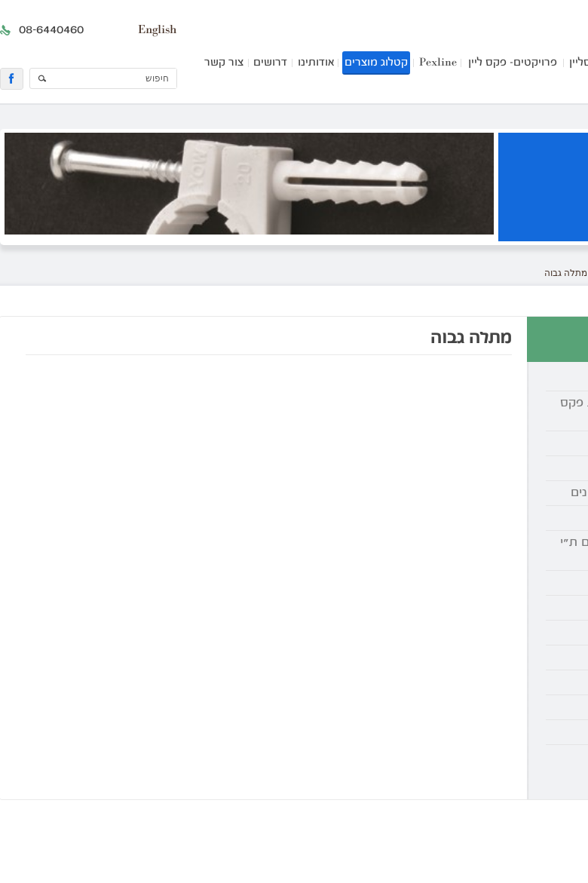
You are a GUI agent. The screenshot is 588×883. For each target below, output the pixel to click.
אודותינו (316, 63)
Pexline (438, 63)
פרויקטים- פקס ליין (513, 63)
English (157, 30)
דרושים (270, 63)
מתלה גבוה (566, 273)
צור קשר (224, 63)
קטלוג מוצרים (376, 63)
